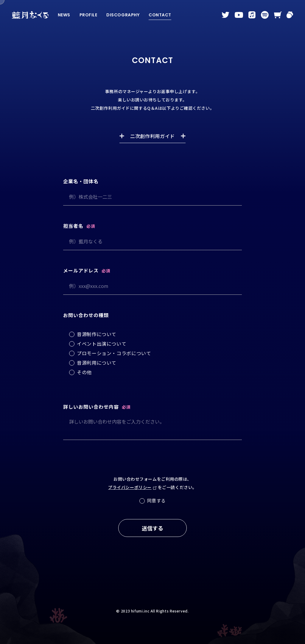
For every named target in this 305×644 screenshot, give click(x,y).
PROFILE (88, 15)
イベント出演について (102, 344)
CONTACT (160, 15)
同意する (157, 500)
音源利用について (97, 363)
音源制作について (97, 334)
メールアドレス (81, 270)
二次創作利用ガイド (152, 136)
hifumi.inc (140, 611)
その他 (84, 372)
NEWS (64, 15)
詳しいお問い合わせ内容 (91, 407)
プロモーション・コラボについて (114, 353)
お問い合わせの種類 (86, 315)
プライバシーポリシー (130, 487)
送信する (152, 528)
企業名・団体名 (81, 181)
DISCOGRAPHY (123, 15)
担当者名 (73, 226)
